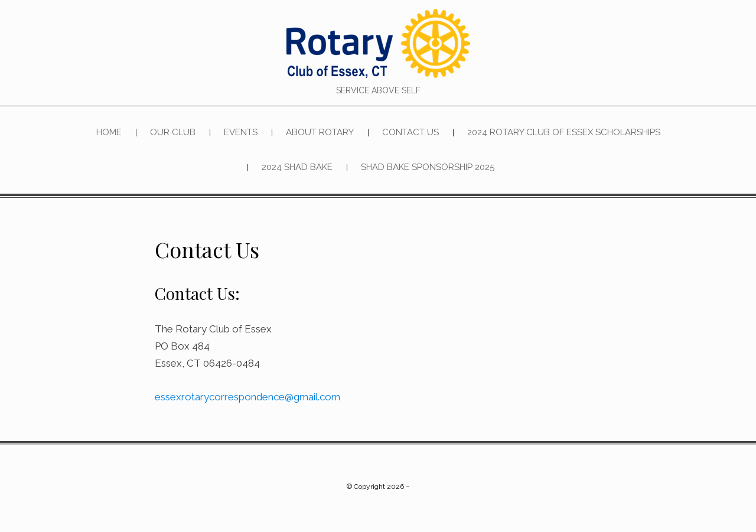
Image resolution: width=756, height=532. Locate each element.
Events (241, 132)
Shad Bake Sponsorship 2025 (428, 168)
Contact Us (410, 132)
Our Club (173, 132)
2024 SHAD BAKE (297, 168)
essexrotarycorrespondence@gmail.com (247, 397)
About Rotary (320, 132)
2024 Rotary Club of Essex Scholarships (564, 132)
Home (109, 132)
